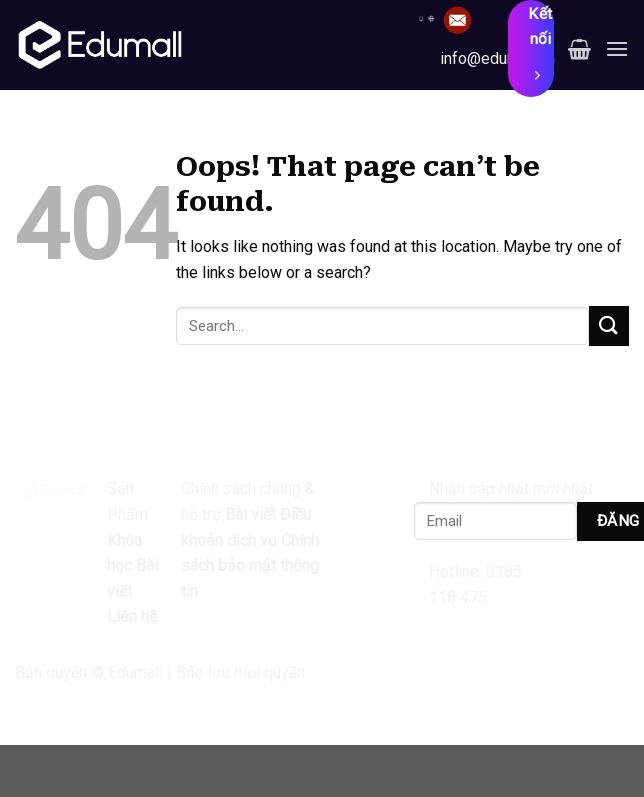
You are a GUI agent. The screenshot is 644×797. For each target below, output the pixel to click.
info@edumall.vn (497, 58)
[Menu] (617, 48)
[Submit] (609, 325)
